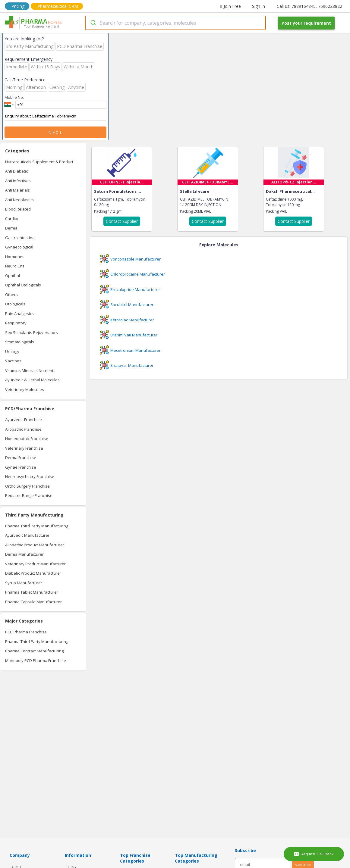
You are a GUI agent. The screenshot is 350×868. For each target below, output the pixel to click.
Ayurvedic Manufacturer (27, 535)
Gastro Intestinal (20, 238)
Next (55, 132)
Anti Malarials (17, 190)
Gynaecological (19, 247)
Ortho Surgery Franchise (27, 486)
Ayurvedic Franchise (24, 420)
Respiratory (16, 323)
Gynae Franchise (21, 467)
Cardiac (12, 219)
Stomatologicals (20, 342)
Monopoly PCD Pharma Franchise (36, 660)
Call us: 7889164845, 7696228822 (309, 6)
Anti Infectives (18, 181)
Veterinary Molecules (25, 389)
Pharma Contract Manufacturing (34, 651)
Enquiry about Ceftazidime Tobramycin (55, 116)
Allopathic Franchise (23, 429)
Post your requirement (306, 23)
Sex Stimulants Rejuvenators (32, 333)
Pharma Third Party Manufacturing (37, 526)
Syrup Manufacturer (24, 583)
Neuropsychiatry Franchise (30, 476)
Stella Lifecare (195, 191)
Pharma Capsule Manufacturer (33, 602)
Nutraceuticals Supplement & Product (39, 162)
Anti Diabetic (16, 171)
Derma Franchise (21, 457)
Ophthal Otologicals (23, 285)
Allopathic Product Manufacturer (35, 545)
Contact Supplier (122, 221)
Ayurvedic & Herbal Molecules (32, 380)
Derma (11, 228)
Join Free (231, 6)
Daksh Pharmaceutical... (290, 191)
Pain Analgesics (19, 314)
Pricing (18, 6)
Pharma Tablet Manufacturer (32, 592)
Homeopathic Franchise (27, 439)
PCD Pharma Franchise (26, 632)
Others (11, 295)
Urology (12, 351)
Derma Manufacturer (24, 554)
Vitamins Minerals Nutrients (30, 370)
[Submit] (93, 23)
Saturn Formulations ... (118, 191)
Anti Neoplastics (20, 200)
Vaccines (13, 361)
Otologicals (15, 304)
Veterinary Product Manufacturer (35, 564)
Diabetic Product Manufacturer (33, 573)
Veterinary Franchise (24, 448)
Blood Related (18, 209)
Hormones (15, 257)
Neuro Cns (15, 266)
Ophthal (13, 276)
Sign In (259, 6)
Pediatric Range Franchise (29, 495)
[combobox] (175, 23)
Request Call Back (314, 854)
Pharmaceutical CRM (58, 6)
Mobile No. (14, 97)
